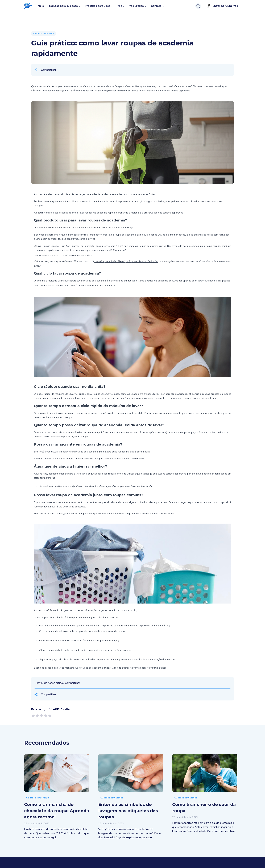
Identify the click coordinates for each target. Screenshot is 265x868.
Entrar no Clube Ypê (222, 6)
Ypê (121, 6)
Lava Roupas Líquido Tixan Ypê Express (58, 246)
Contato (156, 6)
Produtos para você (98, 6)
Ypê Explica (136, 6)
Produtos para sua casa (63, 6)
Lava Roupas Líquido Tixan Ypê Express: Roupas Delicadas (126, 261)
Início (40, 6)
